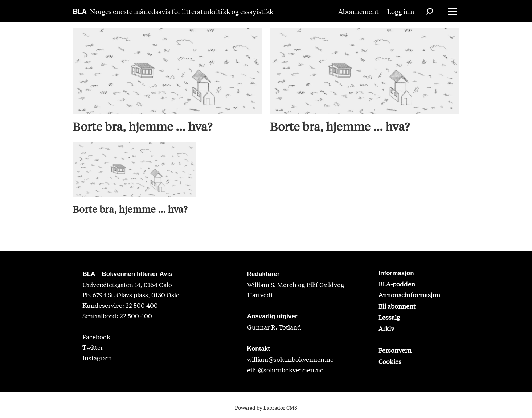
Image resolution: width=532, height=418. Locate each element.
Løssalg (389, 317)
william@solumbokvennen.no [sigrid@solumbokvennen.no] (290, 359)
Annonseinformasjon (409, 295)
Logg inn (401, 11)
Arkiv (386, 328)
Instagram (97, 358)
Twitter (93, 347)
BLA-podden (397, 284)
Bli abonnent (397, 306)
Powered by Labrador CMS (266, 407)
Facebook (96, 337)
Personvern (395, 350)
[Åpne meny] (452, 11)
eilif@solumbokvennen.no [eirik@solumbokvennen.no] (285, 370)
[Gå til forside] (80, 11)
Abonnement (359, 11)
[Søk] (430, 11)
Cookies (390, 361)
